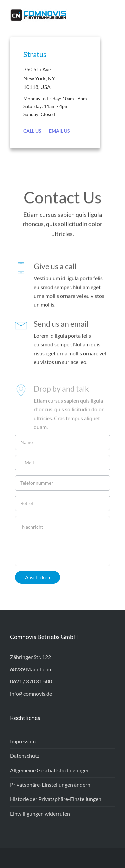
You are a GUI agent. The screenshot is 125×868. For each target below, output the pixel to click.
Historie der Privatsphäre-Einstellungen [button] (56, 799)
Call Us (32, 131)
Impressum (23, 741)
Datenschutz (25, 756)
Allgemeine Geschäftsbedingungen (50, 770)
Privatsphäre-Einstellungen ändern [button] (50, 785)
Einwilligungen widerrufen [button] (40, 814)
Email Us (59, 131)
